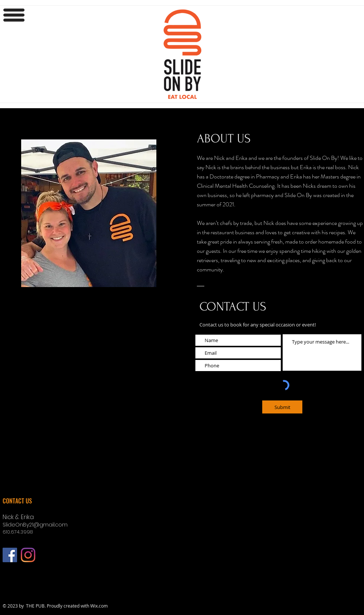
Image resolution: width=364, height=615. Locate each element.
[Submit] (282, 407)
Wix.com (99, 606)
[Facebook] (10, 555)
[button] (14, 15)
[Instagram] (28, 555)
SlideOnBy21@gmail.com (35, 525)
